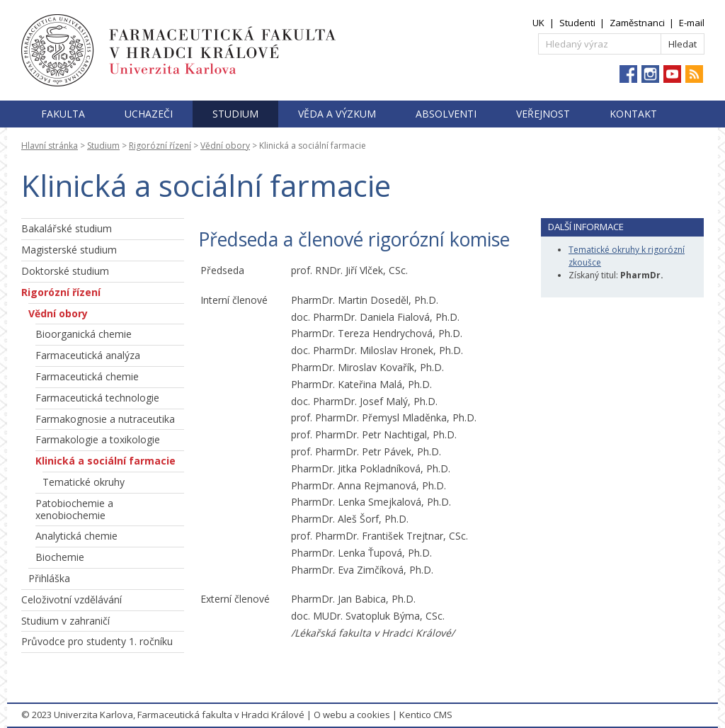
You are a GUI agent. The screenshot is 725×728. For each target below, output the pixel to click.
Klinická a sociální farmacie (105, 461)
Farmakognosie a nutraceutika (105, 419)
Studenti (577, 23)
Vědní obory (225, 146)
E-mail (692, 23)
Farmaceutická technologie (97, 398)
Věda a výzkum (337, 114)
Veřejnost (543, 114)
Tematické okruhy (84, 482)
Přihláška (49, 578)
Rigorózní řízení (160, 146)
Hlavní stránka (50, 146)
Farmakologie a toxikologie (98, 439)
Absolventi (446, 114)
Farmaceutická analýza (88, 355)
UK (538, 23)
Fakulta (63, 114)
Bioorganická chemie (84, 334)
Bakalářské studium (67, 228)
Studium (235, 114)
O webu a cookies (352, 715)
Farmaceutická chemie (87, 376)
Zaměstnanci (637, 23)
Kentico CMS (426, 715)
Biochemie (60, 557)
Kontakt (633, 114)
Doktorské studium (65, 271)
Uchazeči (149, 114)
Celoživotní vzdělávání (72, 599)
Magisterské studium (69, 250)
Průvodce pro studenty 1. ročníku (97, 641)
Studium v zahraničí (65, 621)
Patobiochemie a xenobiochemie (74, 509)
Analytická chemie (76, 536)
